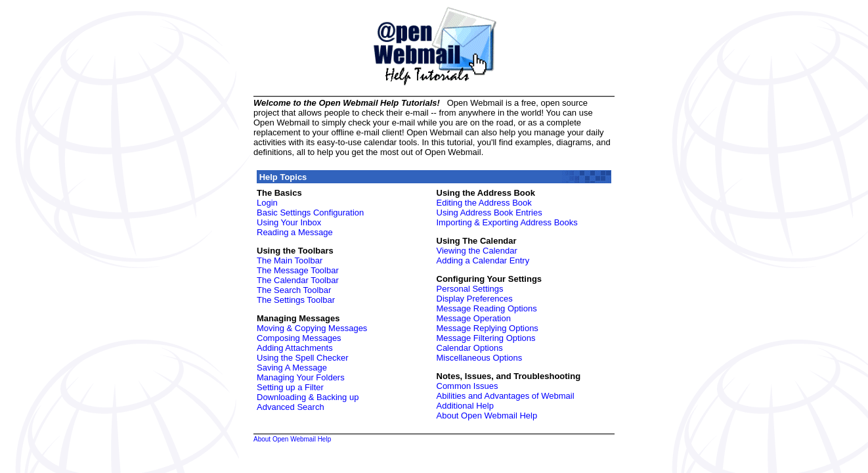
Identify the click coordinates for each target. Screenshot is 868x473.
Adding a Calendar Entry (483, 260)
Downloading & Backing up (308, 397)
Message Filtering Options (486, 338)
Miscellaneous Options (480, 358)
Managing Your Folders (301, 377)
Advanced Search (291, 407)
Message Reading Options (487, 308)
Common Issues (467, 386)
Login (267, 203)
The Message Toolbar (298, 270)
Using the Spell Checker (302, 358)
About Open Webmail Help (487, 416)
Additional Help (465, 406)
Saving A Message (292, 368)
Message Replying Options (488, 328)
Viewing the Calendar (477, 251)
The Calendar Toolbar (298, 280)
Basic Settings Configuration (310, 213)
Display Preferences (475, 299)
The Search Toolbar (294, 290)
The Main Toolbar (290, 260)
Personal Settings (470, 289)
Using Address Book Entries (489, 213)
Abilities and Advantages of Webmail (506, 396)
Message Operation (474, 318)
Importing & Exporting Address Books (507, 222)
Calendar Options (470, 348)
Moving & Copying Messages (312, 328)
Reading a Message (295, 232)
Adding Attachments (295, 348)
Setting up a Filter (290, 387)
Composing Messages (299, 338)
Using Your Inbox (289, 222)
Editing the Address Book (484, 203)
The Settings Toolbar (296, 300)
